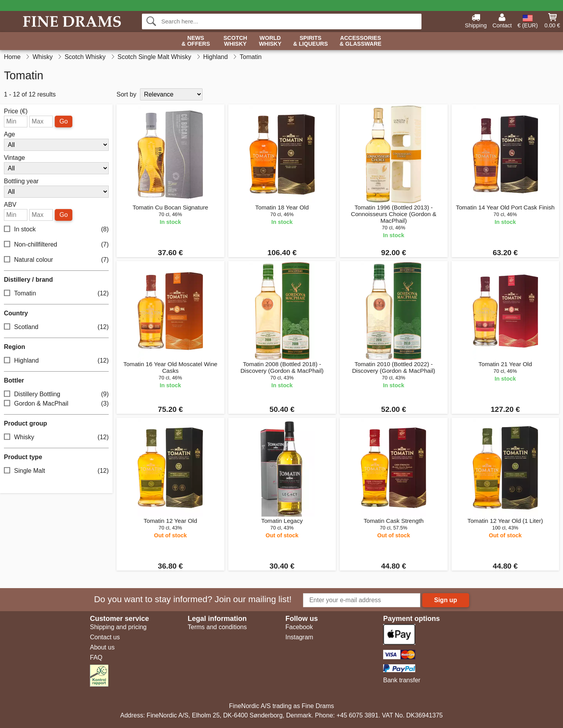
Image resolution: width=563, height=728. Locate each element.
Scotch (235, 41)
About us (102, 647)
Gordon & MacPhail (56, 404)
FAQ (96, 657)
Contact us (105, 637)
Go (64, 121)
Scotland (56, 327)
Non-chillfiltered (56, 245)
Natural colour (56, 260)
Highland (56, 361)
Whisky (56, 437)
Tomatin (56, 294)
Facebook (299, 627)
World (270, 41)
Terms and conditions (217, 627)
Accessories (361, 41)
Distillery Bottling (56, 394)
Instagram (299, 637)
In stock (56, 230)
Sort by (126, 94)
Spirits (311, 41)
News (196, 41)
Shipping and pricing (118, 627)
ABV (10, 205)
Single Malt (56, 471)
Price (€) (16, 111)
